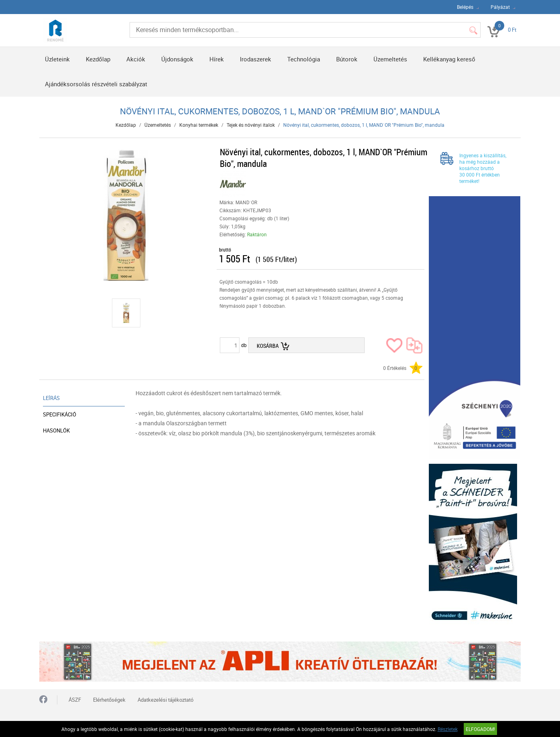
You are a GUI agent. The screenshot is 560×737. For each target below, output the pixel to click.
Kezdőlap (98, 59)
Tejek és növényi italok (251, 125)
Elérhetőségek (109, 700)
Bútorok (347, 59)
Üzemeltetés (390, 59)
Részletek (448, 729)
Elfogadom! (480, 729)
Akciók (136, 59)
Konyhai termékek (199, 125)
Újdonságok (177, 59)
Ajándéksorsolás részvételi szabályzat (96, 84)
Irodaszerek (256, 59)
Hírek (217, 59)
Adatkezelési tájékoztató (165, 700)
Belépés (465, 7)
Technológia (304, 59)
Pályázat (500, 7)
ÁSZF (75, 700)
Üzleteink (57, 59)
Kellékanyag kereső (449, 59)
